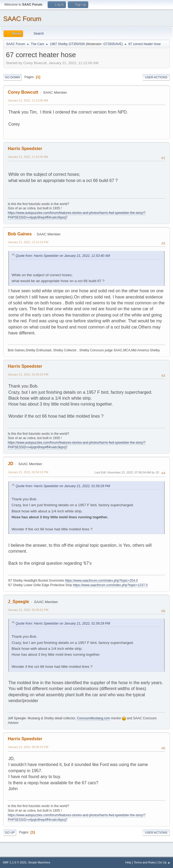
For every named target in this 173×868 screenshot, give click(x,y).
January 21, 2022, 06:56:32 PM (28, 747)
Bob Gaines (20, 234)
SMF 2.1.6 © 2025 (15, 862)
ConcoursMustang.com (93, 718)
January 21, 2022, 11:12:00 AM (28, 100)
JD (10, 464)
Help (128, 862)
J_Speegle (18, 602)
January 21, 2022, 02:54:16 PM (28, 472)
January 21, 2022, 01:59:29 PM (28, 374)
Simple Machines (39, 862)
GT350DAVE (112, 44)
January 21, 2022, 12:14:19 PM (28, 242)
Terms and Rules (145, 862)
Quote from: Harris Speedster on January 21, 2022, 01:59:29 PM (63, 486)
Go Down (12, 77)
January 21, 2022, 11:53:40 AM (28, 157)
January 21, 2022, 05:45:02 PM (28, 610)
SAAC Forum (22, 19)
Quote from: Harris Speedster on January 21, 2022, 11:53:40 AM (63, 256)
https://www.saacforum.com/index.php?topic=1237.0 (110, 585)
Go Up (10, 833)
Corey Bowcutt (23, 92)
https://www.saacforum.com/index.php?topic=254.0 (101, 581)
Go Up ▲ (164, 862)
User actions (156, 77)
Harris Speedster (25, 149)
